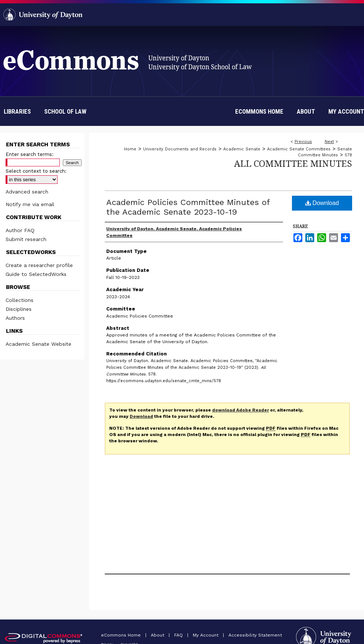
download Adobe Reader (240, 410)
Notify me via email (30, 204)
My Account (206, 635)
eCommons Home (122, 635)
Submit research (26, 239)
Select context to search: (36, 171)
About (158, 635)
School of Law (65, 111)
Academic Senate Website (38, 344)
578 (348, 155)
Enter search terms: (30, 154)
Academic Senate (242, 149)
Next (329, 142)
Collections (19, 300)
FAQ (179, 635)
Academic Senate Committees (299, 149)
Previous (303, 142)
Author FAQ (20, 230)
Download (322, 203)
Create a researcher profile (39, 265)
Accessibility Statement (255, 635)
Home (130, 149)
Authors (15, 318)
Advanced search (27, 192)
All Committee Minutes (293, 163)
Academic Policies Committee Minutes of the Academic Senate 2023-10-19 (188, 207)
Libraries (17, 111)
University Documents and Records (180, 149)
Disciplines (19, 309)
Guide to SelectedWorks (36, 274)
